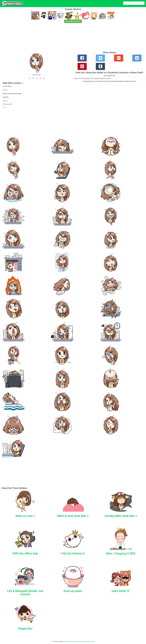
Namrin (5, 90)
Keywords (76, 641)
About (65, 641)
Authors (81, 641)
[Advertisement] (56, 38)
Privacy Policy (91, 641)
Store (85, 641)
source (5, 107)
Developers (70, 641)
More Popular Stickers (73, 21)
